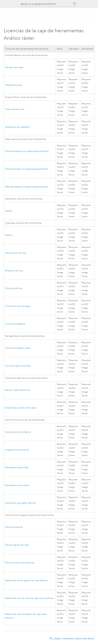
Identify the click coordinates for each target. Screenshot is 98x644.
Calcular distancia (14, 527)
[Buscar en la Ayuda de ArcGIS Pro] (46, 4)
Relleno (9, 235)
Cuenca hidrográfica (15, 324)
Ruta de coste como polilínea (20, 563)
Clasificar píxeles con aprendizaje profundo (27, 169)
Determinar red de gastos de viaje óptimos (26, 580)
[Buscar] (75, 4)
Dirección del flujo (14, 271)
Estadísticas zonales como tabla (21, 408)
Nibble (9, 211)
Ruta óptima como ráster (17, 485)
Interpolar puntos (14, 85)
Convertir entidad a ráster (18, 348)
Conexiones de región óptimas (20, 503)
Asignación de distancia (17, 450)
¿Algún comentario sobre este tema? (74, 638)
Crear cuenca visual (15, 109)
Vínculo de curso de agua (18, 306)
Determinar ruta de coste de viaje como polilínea (29, 598)
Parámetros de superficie (17, 127)
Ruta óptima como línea (17, 468)
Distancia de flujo (14, 288)
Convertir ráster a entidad (18, 366)
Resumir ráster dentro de (18, 390)
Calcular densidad (14, 67)
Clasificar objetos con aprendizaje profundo (27, 151)
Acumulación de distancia (18, 432)
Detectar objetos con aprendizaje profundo (27, 187)
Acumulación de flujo (16, 253)
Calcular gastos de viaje (17, 545)
